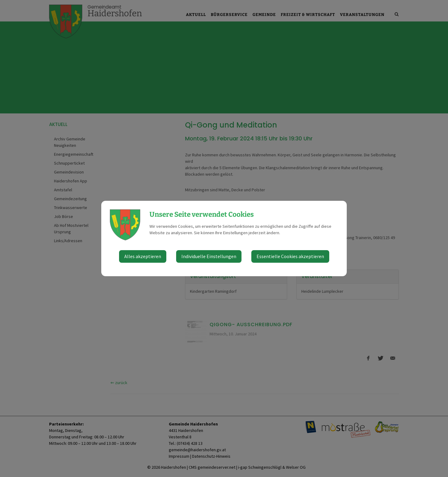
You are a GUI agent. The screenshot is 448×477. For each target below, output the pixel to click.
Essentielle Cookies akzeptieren (290, 256)
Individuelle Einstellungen (209, 256)
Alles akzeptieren (143, 256)
